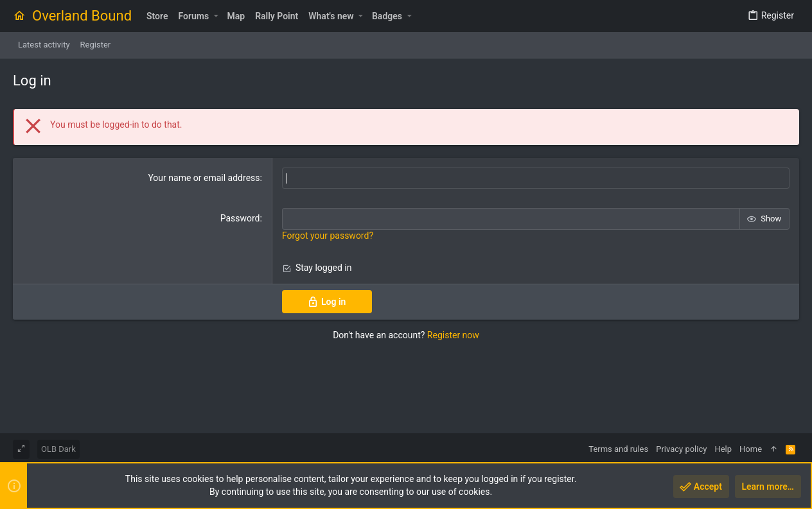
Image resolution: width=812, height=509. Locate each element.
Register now (453, 335)
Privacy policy (681, 449)
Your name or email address (204, 178)
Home (751, 449)
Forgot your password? (328, 236)
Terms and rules (618, 449)
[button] (216, 16)
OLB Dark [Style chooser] (58, 449)
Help (723, 449)
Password (240, 218)
